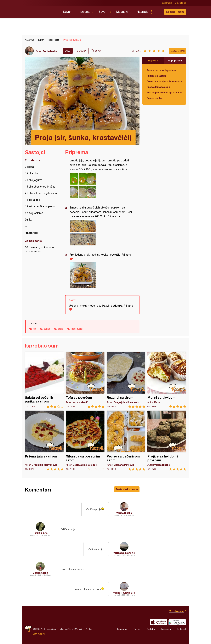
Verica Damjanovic (124, 553)
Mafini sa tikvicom (167, 380)
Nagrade (142, 12)
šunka (47, 329)
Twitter (137, 629)
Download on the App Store (158, 622)
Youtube (151, 629)
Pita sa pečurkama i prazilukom (164, 92)
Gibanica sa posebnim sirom (85, 441)
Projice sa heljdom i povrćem (167, 441)
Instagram (166, 629)
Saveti (103, 12)
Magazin (122, 12)
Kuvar (67, 12)
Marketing (80, 629)
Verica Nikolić (124, 513)
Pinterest (182, 629)
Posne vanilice (155, 98)
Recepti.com (42, 11)
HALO (44, 634)
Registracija (166, 3)
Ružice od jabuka (156, 76)
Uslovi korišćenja (66, 629)
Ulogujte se (181, 3)
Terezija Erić (40, 533)
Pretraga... (157, 12)
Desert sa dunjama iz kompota (164, 81)
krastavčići (77, 329)
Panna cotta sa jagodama (161, 70)
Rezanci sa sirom (126, 380)
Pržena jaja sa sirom (44, 441)
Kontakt (89, 629)
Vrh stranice (176, 611)
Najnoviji (153, 60)
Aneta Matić (50, 51)
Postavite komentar (127, 489)
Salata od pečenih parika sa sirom (44, 380)
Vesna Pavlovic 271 (124, 593)
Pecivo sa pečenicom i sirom (126, 441)
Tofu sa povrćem (85, 380)
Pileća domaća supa (158, 87)
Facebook (122, 629)
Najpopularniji (175, 60)
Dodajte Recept (175, 12)
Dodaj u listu (178, 51)
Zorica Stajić (40, 573)
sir (35, 329)
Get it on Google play (177, 622)
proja (61, 329)
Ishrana (85, 12)
